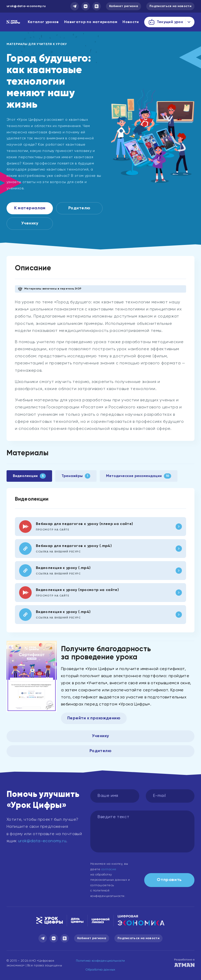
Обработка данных (100, 970)
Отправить (169, 880)
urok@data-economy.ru (26, 6)
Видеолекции (29, 476)
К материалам (30, 208)
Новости (131, 22)
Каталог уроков (43, 22)
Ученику (30, 223)
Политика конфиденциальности (100, 961)
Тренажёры (76, 476)
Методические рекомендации (139, 476)
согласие (109, 869)
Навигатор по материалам (91, 22)
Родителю (79, 208)
